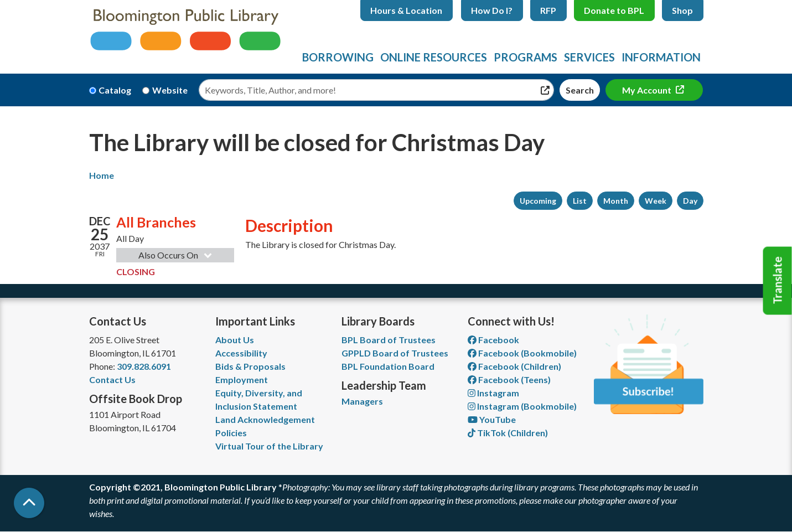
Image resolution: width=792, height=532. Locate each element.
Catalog (115, 90)
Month (616, 201)
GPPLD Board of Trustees (395, 353)
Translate (778, 281)
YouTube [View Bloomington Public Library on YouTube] (492, 419)
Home (102, 175)
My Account (648, 90)
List (580, 201)
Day (690, 201)
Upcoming (538, 201)
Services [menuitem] (589, 57)
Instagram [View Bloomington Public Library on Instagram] (493, 393)
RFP (548, 10)
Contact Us (112, 379)
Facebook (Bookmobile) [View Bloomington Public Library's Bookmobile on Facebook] (522, 353)
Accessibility (241, 353)
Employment (242, 379)
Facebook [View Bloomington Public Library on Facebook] (493, 340)
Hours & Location (406, 10)
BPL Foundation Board (388, 366)
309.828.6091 (144, 366)
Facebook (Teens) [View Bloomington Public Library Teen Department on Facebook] (509, 379)
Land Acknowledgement (265, 419)
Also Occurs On (176, 255)
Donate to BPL (614, 10)
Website (170, 90)
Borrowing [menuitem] (338, 57)
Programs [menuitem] (526, 57)
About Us (235, 340)
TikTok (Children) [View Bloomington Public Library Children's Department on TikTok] (508, 433)
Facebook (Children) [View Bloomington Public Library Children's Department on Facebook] (514, 366)
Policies (231, 433)
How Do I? (492, 10)
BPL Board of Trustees (389, 340)
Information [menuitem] (661, 57)
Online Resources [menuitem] (434, 57)
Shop (682, 10)
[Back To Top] (29, 503)
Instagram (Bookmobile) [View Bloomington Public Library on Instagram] (522, 406)
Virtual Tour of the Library (269, 446)
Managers (362, 401)
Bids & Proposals (250, 366)
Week (656, 201)
